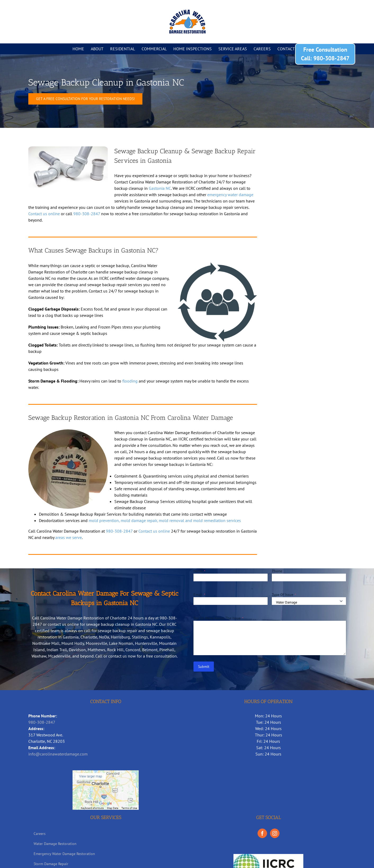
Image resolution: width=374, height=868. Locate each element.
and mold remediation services (213, 520)
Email (199, 595)
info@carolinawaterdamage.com (58, 754)
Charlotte (89, 637)
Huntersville (146, 643)
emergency (217, 195)
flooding (130, 381)
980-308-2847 (87, 214)
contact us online (63, 624)
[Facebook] (262, 833)
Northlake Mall (46, 643)
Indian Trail (57, 650)
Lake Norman (121, 643)
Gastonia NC (160, 188)
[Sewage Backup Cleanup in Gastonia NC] (85, 99)
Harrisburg (120, 637)
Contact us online (44, 214)
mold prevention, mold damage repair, (124, 520)
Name (199, 571)
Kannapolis (160, 637)
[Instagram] (275, 833)
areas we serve (69, 537)
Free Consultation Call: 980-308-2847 (325, 54)
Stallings (140, 637)
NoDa (104, 637)
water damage (240, 195)
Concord (133, 650)
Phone (277, 571)
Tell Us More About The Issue (218, 618)
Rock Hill (115, 650)
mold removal (172, 520)
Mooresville (96, 643)
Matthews (96, 650)
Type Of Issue (284, 595)
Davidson (77, 650)
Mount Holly (73, 643)
